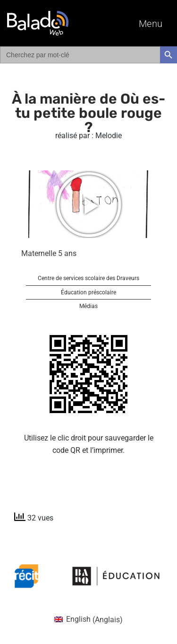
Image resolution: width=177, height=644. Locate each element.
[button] (89, 204)
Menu (151, 24)
